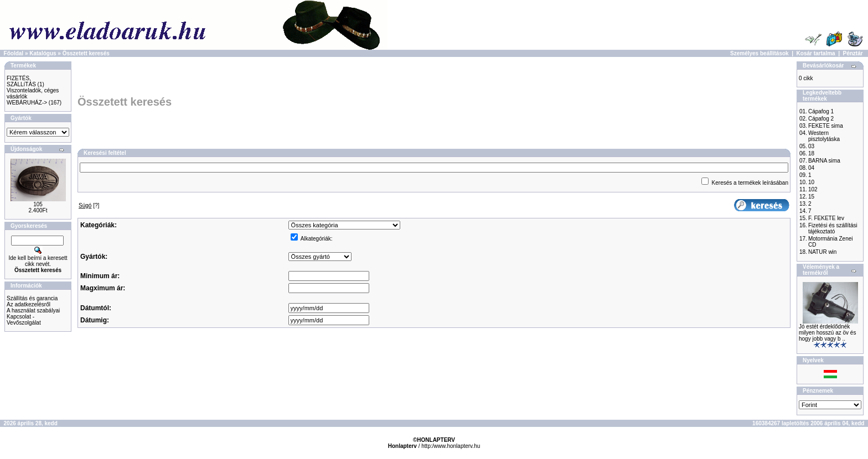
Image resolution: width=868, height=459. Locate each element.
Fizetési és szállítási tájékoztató (833, 228)
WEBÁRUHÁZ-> (27, 103)
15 (811, 197)
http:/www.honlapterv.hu (451, 446)
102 (813, 189)
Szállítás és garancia (32, 298)
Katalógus (43, 53)
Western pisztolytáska (824, 136)
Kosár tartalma (816, 53)
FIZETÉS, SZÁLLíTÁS (21, 81)
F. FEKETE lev (826, 218)
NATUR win (822, 252)
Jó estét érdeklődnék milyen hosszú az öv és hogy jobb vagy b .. (827, 333)
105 (38, 204)
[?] (89, 205)
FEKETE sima (826, 126)
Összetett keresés (86, 53)
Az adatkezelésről (29, 304)
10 (811, 182)
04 (811, 168)
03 (811, 146)
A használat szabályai (33, 311)
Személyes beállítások (759, 53)
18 (811, 153)
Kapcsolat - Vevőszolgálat (24, 320)
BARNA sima (824, 161)
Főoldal (14, 53)
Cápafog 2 (821, 119)
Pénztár (853, 53)
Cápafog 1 (821, 111)
